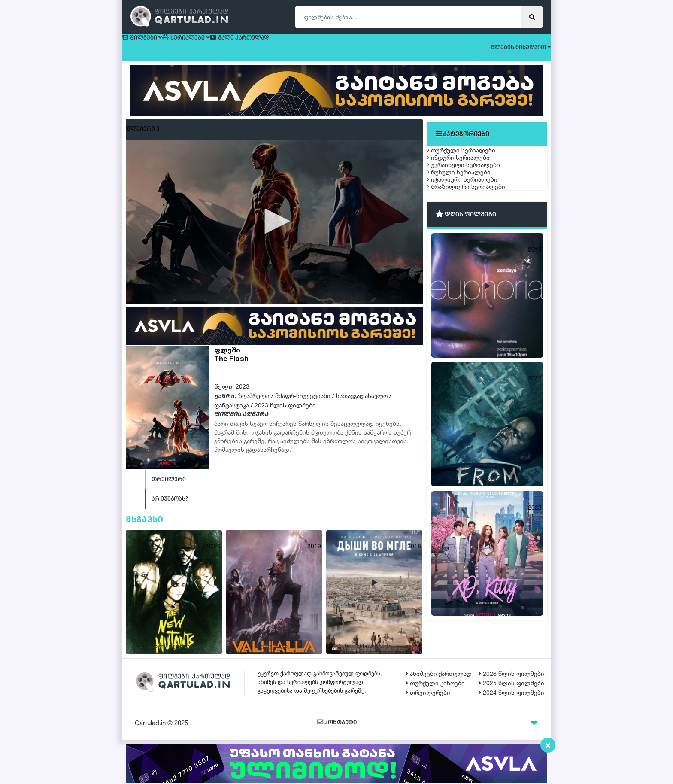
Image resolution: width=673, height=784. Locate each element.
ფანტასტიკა (232, 413)
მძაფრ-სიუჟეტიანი (303, 403)
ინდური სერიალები (467, 178)
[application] (274, 229)
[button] (274, 229)
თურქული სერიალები (470, 157)
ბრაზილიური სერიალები (475, 258)
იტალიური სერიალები (471, 238)
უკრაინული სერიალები (472, 198)
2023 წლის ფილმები (285, 413)
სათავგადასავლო (362, 403)
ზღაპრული (254, 403)
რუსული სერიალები (467, 218)
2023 (243, 394)
